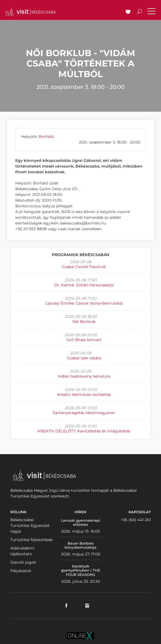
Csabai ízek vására (84, 358)
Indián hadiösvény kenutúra (84, 376)
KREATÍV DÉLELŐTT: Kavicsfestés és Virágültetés (84, 431)
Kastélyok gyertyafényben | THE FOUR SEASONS (81, 570)
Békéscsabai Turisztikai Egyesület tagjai (30, 525)
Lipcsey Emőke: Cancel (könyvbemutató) (84, 303)
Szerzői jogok (23, 562)
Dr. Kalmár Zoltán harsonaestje (84, 285)
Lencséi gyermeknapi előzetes (81, 523)
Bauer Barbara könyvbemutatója (80, 545)
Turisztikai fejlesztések (31, 540)
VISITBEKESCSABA (31, 11)
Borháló (46, 136)
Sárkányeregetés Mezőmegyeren (84, 413)
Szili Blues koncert (84, 340)
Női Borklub (84, 321)
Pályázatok (21, 571)
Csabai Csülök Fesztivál (84, 267)
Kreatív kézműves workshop (84, 394)
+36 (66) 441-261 (136, 520)
